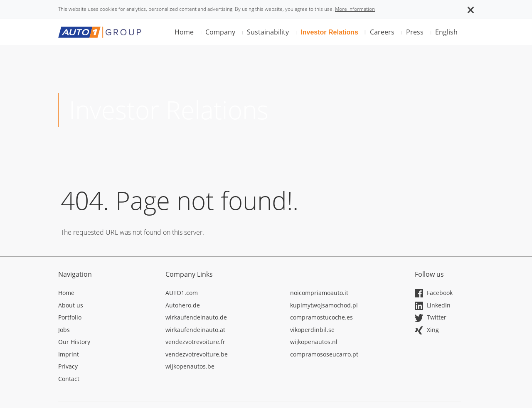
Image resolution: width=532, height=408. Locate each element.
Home (184, 32)
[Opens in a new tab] (106, 294)
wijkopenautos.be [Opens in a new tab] (190, 366)
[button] (471, 9)
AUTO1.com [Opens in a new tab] (182, 293)
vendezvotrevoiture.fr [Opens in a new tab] (195, 342)
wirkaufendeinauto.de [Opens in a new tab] (196, 317)
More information (355, 9)
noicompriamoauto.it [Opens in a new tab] (319, 293)
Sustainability (268, 32)
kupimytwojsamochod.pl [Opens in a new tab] (324, 305)
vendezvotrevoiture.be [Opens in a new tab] (197, 354)
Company (220, 32)
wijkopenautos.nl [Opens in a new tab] (314, 342)
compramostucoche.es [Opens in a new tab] (321, 317)
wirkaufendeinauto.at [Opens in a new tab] (195, 330)
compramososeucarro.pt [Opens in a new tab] (324, 354)
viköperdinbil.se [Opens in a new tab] (312, 330)
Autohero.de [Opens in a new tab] (183, 305)
